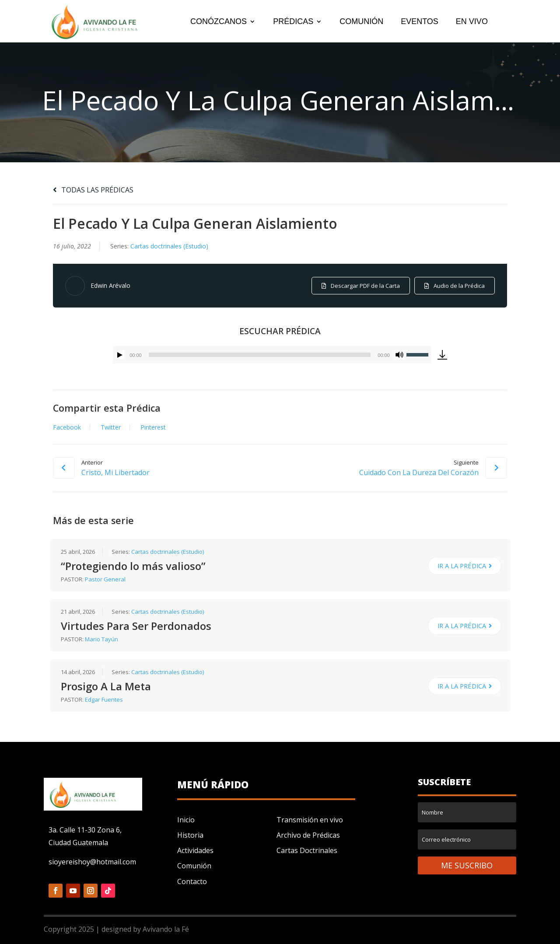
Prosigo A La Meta (106, 686)
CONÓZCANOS (219, 22)
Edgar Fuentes (104, 699)
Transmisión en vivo (310, 820)
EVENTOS (420, 22)
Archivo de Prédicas (308, 835)
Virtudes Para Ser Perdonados (136, 626)
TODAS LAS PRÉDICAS (93, 190)
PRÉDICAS (293, 22)
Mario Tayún (101, 639)
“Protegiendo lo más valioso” (133, 566)
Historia (190, 835)
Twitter (111, 427)
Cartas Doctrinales (307, 850)
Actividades (195, 850)
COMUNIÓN (361, 22)
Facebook (67, 427)
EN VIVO (472, 22)
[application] (272, 355)
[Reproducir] (120, 355)
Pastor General (105, 579)
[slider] (260, 355)
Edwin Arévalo (110, 285)
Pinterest (153, 427)
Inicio (186, 820)
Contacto (192, 881)
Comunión (194, 866)
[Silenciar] (399, 355)
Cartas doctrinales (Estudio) (169, 246)
